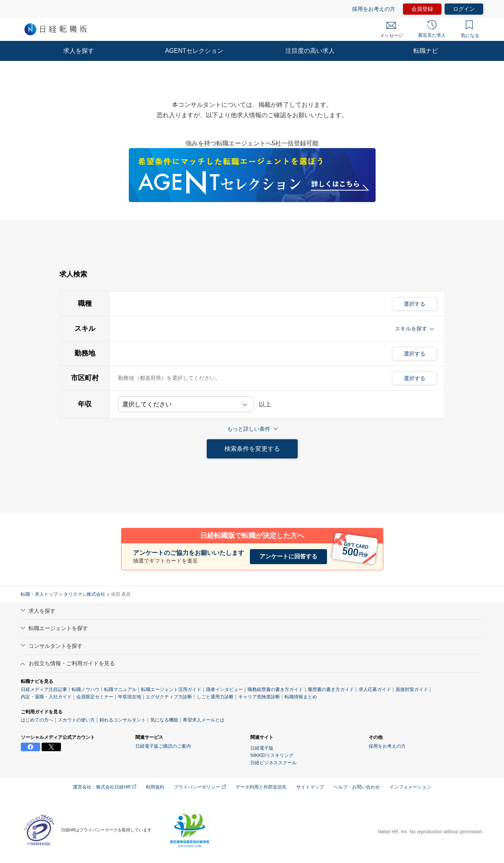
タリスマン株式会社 (84, 594)
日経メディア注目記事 (44, 689)
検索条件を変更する (252, 449)
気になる (470, 29)
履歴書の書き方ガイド (331, 689)
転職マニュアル (120, 689)
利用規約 (155, 787)
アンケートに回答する (288, 556)
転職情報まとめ (301, 697)
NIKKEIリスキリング (272, 755)
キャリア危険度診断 (259, 697)
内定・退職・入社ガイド (46, 697)
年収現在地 (130, 697)
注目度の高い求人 (310, 51)
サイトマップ (310, 787)
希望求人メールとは (204, 720)
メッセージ (391, 30)
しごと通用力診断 (215, 697)
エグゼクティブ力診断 (169, 697)
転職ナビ (426, 51)
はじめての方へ (37, 720)
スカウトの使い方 (76, 720)
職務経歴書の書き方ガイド (275, 689)
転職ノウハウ (86, 689)
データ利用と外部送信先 (261, 787)
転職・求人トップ (39, 594)
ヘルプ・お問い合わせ (357, 787)
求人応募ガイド (375, 689)
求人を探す (79, 51)
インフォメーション (410, 787)
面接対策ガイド (412, 689)
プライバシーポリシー (200, 787)
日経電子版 (262, 748)
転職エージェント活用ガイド (171, 689)
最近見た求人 (432, 29)
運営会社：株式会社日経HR (105, 787)
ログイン (464, 9)
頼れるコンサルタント (123, 720)
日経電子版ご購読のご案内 (163, 746)
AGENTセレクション (194, 51)
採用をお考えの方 (374, 9)
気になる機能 (164, 720)
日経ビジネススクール (273, 763)
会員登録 (422, 9)
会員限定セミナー (95, 697)
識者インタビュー (224, 689)
